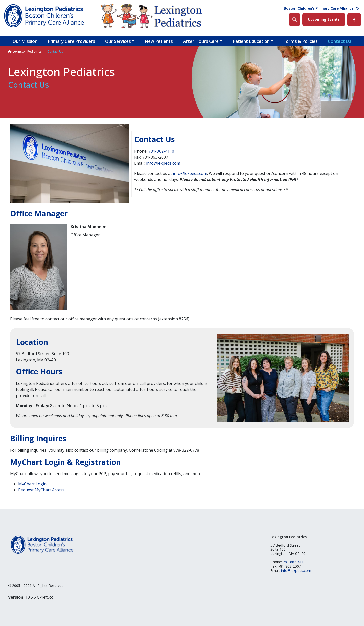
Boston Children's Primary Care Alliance (319, 8)
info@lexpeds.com (163, 163)
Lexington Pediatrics (27, 51)
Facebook (354, 20)
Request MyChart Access (41, 490)
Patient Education (251, 41)
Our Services (118, 41)
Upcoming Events (324, 19)
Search (294, 19)
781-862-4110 (161, 151)
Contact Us (340, 41)
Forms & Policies (301, 41)
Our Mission (25, 41)
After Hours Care (201, 41)
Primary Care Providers (71, 41)
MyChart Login (32, 484)
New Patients (159, 41)
